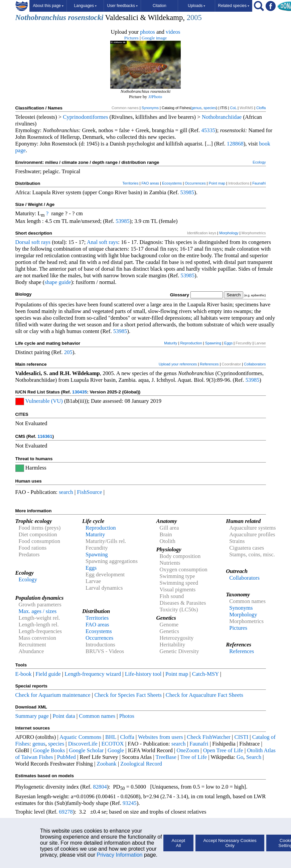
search (66, 492)
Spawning (213, 343)
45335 (208, 130)
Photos (127, 716)
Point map (217, 183)
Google (116, 750)
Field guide (48, 674)
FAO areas (150, 183)
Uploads (196, 6)
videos (173, 32)
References (209, 364)
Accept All (179, 843)
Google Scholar (86, 750)
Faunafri (259, 183)
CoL (233, 108)
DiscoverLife (83, 744)
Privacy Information (120, 855)
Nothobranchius (41, 18)
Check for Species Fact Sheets (128, 695)
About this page (48, 6)
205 (68, 352)
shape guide (58, 282)
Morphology (229, 233)
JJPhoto (155, 97)
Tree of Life (193, 757)
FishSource (89, 492)
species (210, 108)
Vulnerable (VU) (44, 401)
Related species (234, 6)
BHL (111, 737)
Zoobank (106, 764)
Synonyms (150, 108)
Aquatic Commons (80, 737)
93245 (130, 803)
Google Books (49, 750)
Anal (92, 242)
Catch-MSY (205, 674)
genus (196, 108)
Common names (97, 716)
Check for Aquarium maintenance (53, 695)
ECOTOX (112, 744)
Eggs (228, 343)
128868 (235, 144)
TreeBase (166, 757)
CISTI (242, 737)
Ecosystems (172, 183)
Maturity (171, 343)
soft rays (41, 242)
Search (254, 757)
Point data (64, 716)
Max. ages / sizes (38, 611)
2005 (194, 18)
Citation (160, 6)
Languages (85, 6)
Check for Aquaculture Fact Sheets (204, 695)
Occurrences (195, 183)
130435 (80, 392)
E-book (24, 674)
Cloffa (261, 108)
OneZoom (188, 750)
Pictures (131, 38)
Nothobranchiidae (222, 117)
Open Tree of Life (223, 750)
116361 (45, 436)
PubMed (66, 757)
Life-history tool (143, 674)
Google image (154, 38)
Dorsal (23, 242)
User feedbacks (122, 6)
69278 (66, 812)
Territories (130, 183)
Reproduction (191, 343)
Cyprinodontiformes (85, 117)
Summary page (32, 716)
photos (147, 32)
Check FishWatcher (209, 737)
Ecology (259, 162)
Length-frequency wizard (93, 674)
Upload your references (178, 364)
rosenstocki (86, 18)
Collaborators (255, 364)
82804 (100, 787)
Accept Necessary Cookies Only (230, 843)
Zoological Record (141, 764)
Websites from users (161, 737)
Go (240, 757)
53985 (187, 192)
